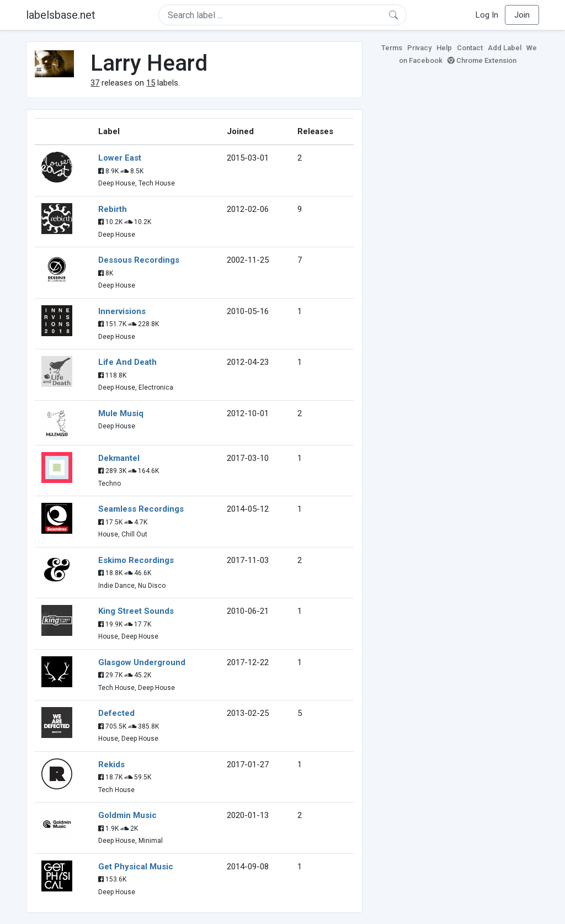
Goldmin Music (127, 815)
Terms (392, 48)
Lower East (120, 158)
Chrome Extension (482, 60)
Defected (116, 713)
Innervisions (122, 311)
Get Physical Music (136, 867)
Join (522, 15)
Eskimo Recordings (136, 560)
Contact (470, 48)
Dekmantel (119, 458)
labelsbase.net (61, 15)
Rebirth (113, 209)
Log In (487, 15)
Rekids (111, 764)
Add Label (505, 48)
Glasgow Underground (142, 662)
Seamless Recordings (141, 509)
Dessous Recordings (139, 260)
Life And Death (127, 362)
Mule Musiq (121, 413)
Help (444, 48)
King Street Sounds (136, 611)
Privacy (419, 48)
